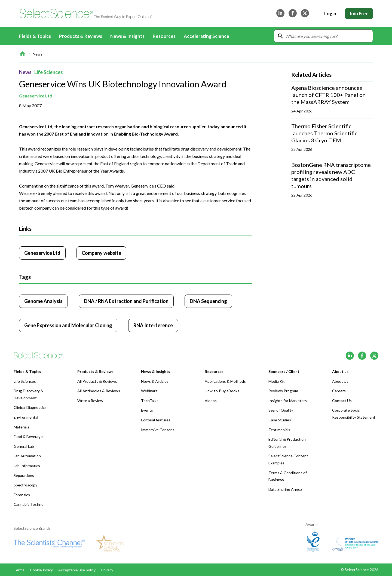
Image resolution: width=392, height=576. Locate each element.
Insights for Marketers (288, 401)
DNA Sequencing (208, 301)
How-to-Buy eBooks (222, 391)
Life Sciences (49, 72)
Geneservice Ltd (36, 96)
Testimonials (279, 430)
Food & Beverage (28, 436)
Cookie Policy (41, 570)
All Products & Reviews (97, 381)
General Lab (24, 446)
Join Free (359, 13)
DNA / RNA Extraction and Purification (126, 301)
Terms (19, 570)
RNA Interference (153, 325)
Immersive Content (158, 430)
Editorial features (156, 420)
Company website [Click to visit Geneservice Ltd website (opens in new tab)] (101, 253)
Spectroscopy (25, 485)
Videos (211, 401)
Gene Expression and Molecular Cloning (68, 325)
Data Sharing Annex (285, 489)
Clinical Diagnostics (30, 407)
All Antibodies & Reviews (99, 391)
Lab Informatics (27, 466)
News (38, 54)
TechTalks (150, 401)
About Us (340, 381)
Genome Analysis (43, 301)
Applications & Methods (225, 381)
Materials (22, 427)
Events (147, 410)
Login (330, 13)
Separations (24, 475)
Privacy (107, 570)
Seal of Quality (281, 410)
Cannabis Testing (29, 504)
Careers (339, 391)
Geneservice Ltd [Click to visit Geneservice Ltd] (42, 253)
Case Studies (280, 420)
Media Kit (277, 381)
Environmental (26, 417)
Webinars (149, 391)
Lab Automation (27, 456)
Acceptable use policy (77, 570)
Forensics (22, 495)
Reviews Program (283, 391)
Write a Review (90, 401)
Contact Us (342, 401)
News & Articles (155, 381)
